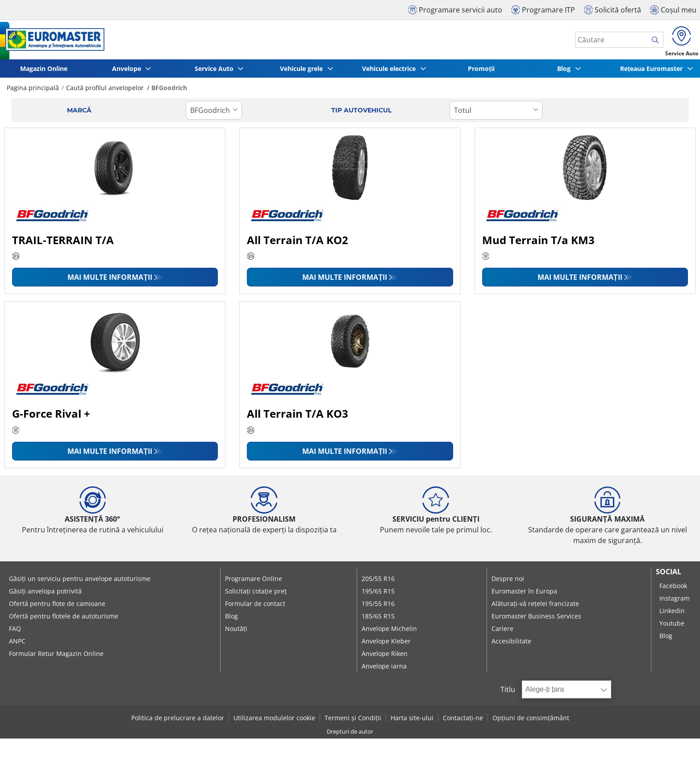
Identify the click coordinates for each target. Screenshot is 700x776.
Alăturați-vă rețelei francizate (535, 607)
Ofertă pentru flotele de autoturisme (64, 619)
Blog (231, 619)
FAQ (15, 632)
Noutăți (236, 632)
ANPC (17, 644)
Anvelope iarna (384, 669)
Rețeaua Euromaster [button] (652, 72)
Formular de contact (255, 607)
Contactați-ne (463, 721)
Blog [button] (565, 72)
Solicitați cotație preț (256, 594)
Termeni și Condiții (353, 721)
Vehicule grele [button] (302, 72)
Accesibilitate (511, 644)
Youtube (672, 626)
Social (669, 575)
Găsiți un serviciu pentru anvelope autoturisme (80, 582)
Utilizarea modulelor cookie (274, 721)
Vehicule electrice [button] (390, 72)
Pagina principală (33, 91)
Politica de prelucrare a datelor (178, 721)
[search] (650, 41)
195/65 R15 (378, 594)
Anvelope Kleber (386, 644)
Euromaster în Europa (524, 594)
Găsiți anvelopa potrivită (45, 594)
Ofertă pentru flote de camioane (57, 607)
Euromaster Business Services (536, 619)
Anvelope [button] (127, 72)
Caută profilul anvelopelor (105, 91)
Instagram (675, 601)
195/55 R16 (378, 607)
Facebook (673, 589)
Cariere (502, 632)
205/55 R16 (378, 582)
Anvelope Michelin (389, 632)
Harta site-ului (412, 721)
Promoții (481, 72)
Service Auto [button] (215, 72)
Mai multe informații (110, 280)
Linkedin (672, 614)
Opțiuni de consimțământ (531, 721)
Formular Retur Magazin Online (56, 657)
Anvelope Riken (385, 657)
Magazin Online (44, 72)
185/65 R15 (378, 619)
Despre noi (508, 582)
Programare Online (254, 582)
